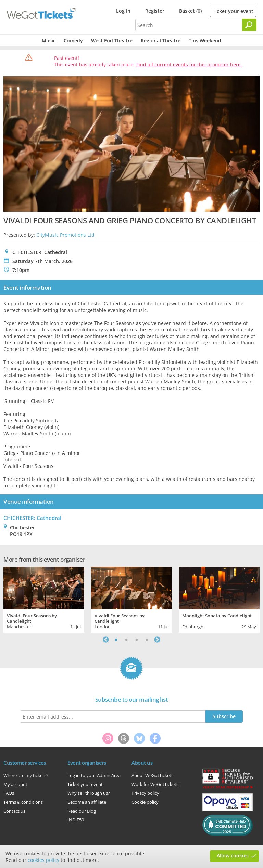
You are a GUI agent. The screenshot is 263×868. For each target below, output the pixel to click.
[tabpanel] (44, 599)
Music (49, 41)
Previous (106, 640)
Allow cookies (233, 856)
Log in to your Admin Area (94, 775)
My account (15, 784)
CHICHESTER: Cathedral (32, 518)
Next (157, 640)
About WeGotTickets (152, 775)
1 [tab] (116, 640)
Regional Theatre (161, 41)
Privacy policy (145, 793)
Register (155, 11)
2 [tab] (126, 640)
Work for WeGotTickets (155, 784)
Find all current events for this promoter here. (189, 64)
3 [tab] (137, 640)
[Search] (249, 25)
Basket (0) (190, 11)
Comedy (73, 41)
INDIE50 (76, 820)
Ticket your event (233, 11)
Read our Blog (82, 811)
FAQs (9, 793)
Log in (123, 11)
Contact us (14, 811)
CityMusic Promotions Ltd (65, 235)
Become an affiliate (87, 802)
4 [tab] (147, 640)
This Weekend (205, 41)
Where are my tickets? (26, 775)
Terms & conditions (23, 802)
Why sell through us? (89, 793)
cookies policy (43, 860)
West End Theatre (112, 41)
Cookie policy (145, 802)
